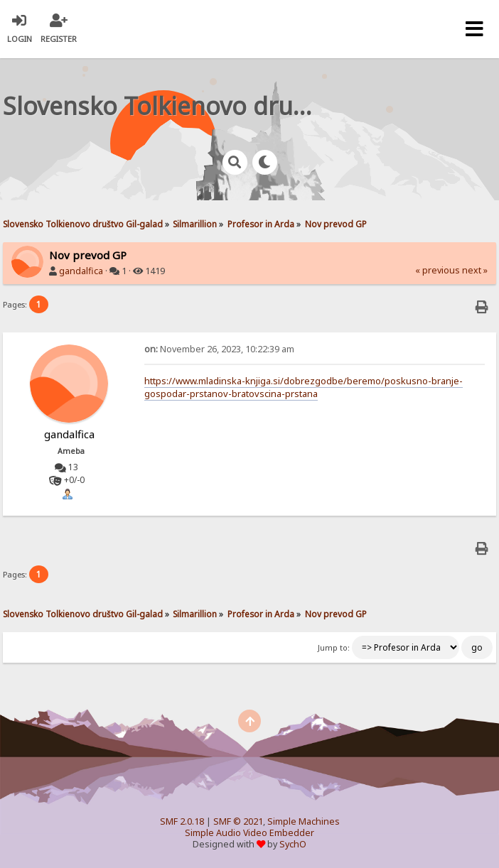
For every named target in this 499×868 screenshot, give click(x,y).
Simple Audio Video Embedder (249, 833)
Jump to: (334, 648)
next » (475, 270)
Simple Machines (304, 821)
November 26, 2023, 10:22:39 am (219, 349)
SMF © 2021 (238, 821)
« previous (438, 270)
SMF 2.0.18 (182, 821)
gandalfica (81, 271)
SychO (293, 844)
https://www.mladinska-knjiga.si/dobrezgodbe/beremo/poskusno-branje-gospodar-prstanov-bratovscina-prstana (304, 387)
